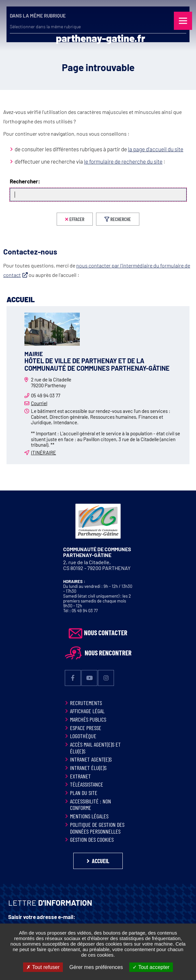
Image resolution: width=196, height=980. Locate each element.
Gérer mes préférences (96, 967)
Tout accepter (151, 967)
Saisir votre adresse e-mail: (42, 917)
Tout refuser (43, 967)
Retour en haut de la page (183, 490)
